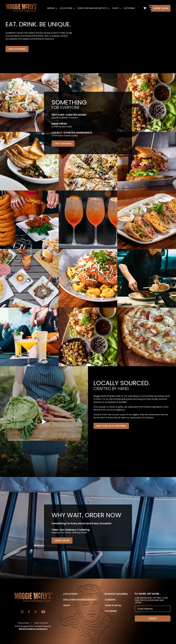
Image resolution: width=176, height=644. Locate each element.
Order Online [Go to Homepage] (161, 8)
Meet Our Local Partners (111, 426)
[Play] (44, 422)
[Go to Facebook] (29, 612)
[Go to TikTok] (36, 612)
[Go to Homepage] (33, 597)
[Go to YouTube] (43, 612)
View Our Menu (17, 49)
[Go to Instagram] (22, 612)
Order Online (62, 541)
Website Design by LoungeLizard (33, 629)
